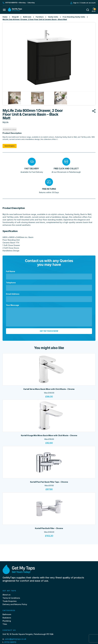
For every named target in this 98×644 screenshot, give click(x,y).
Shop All (15, 17)
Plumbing (7, 621)
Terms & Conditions (11, 598)
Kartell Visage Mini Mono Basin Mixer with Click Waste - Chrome (49, 435)
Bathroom (27, 17)
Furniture (40, 17)
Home (5, 17)
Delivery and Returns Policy (15, 604)
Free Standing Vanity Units (74, 17)
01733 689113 (10, 642)
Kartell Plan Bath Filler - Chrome (49, 528)
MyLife (5, 122)
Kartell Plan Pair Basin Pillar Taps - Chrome (49, 482)
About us (7, 595)
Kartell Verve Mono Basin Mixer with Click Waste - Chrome (49, 389)
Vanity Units (53, 17)
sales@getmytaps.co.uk (15, 639)
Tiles (5, 624)
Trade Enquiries (10, 601)
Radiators (7, 618)
